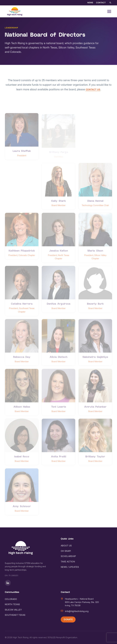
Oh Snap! (66, 551)
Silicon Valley (13, 610)
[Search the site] (110, 3)
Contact (101, 3)
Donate (68, 619)
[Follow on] (8, 583)
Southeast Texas (15, 615)
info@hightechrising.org (77, 611)
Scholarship (68, 556)
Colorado (11, 599)
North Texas (12, 604)
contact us (93, 89)
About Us (66, 546)
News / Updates (70, 567)
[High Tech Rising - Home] (15, 11)
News (90, 3)
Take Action (68, 562)
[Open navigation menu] (109, 11)
